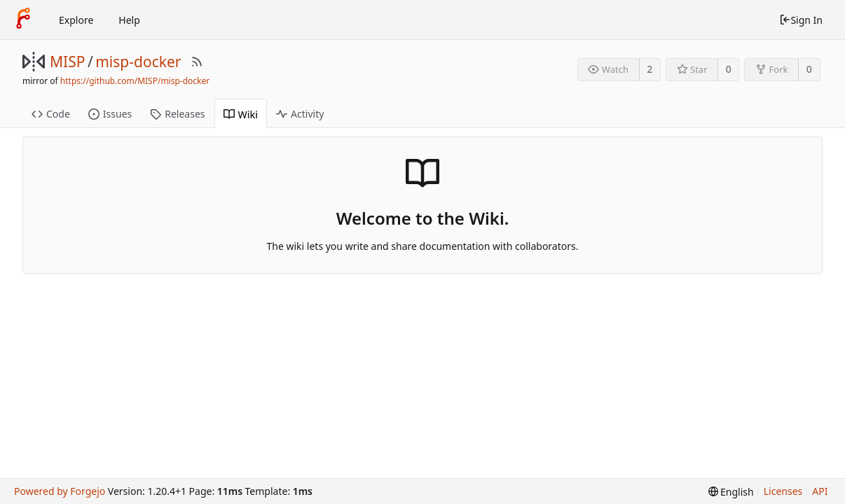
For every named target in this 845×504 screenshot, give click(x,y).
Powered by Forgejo (60, 491)
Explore (76, 20)
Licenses (783, 491)
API (820, 491)
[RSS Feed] (197, 62)
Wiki (241, 114)
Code (51, 114)
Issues (110, 114)
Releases (177, 114)
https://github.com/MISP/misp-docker (135, 81)
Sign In (801, 20)
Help (129, 20)
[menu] (731, 492)
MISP (67, 62)
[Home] (23, 20)
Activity (300, 114)
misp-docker (138, 62)
